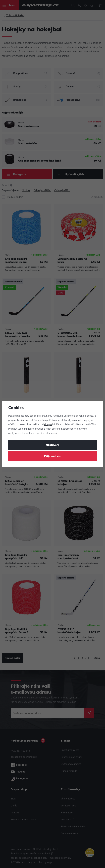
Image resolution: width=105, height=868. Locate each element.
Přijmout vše (53, 456)
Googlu (48, 425)
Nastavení (52, 445)
